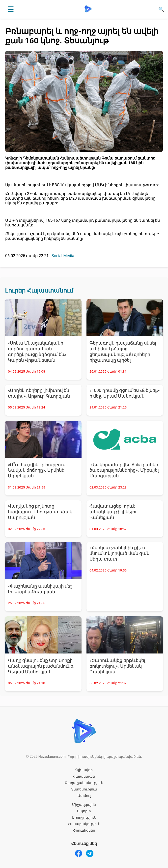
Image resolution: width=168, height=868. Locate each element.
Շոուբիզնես (84, 830)
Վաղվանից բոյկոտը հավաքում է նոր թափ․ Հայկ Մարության (40, 512)
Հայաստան (84, 776)
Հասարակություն (84, 824)
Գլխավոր (84, 770)
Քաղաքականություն (84, 783)
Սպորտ (84, 811)
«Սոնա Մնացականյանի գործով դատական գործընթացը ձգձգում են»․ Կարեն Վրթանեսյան (38, 352)
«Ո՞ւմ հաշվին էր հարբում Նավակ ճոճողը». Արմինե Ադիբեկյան (37, 470)
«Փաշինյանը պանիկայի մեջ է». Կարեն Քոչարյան (40, 589)
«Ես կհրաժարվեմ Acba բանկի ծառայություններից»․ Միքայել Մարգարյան (124, 470)
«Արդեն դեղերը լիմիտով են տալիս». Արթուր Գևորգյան (39, 393)
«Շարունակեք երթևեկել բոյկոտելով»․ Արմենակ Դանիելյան (117, 666)
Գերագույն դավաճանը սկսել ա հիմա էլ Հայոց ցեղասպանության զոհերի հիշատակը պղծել (123, 352)
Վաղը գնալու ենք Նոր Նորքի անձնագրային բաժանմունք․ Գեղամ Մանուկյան (41, 666)
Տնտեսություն (84, 789)
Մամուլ (84, 796)
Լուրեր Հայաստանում (39, 291)
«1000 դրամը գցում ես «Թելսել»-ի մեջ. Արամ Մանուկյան (125, 393)
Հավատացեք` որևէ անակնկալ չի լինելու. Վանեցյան (114, 512)
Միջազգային (84, 805)
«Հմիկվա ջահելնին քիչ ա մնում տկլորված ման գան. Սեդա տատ (120, 553)
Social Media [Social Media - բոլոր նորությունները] (63, 256)
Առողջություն (84, 817)
